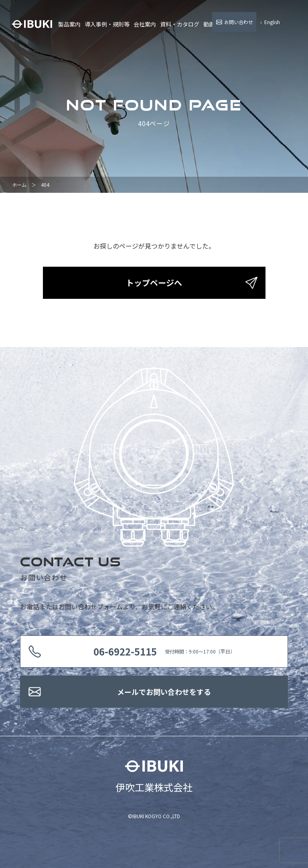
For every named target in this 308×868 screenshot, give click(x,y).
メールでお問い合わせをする (164, 692)
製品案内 (69, 24)
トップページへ (154, 283)
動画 (209, 24)
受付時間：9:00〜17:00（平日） (164, 652)
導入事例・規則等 (107, 24)
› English (270, 22)
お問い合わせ (239, 22)
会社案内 (145, 24)
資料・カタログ (180, 24)
